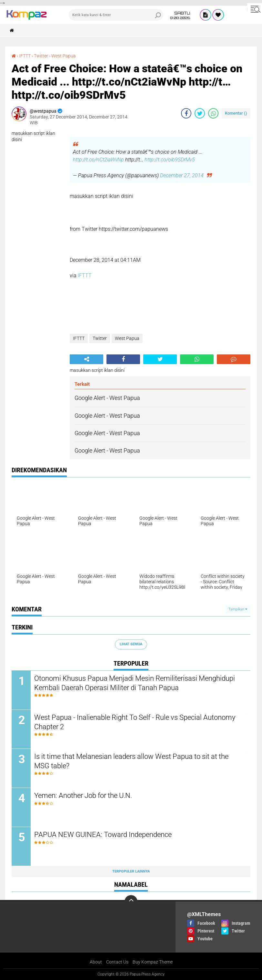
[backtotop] (131, 902)
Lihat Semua (131, 644)
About (96, 962)
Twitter (41, 56)
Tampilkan (238, 609)
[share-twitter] (200, 113)
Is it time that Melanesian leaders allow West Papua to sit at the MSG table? (131, 761)
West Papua (64, 56)
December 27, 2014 (182, 175)
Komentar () (236, 113)
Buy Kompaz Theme (153, 962)
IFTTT (25, 56)
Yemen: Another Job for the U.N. (83, 796)
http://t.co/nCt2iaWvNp (98, 160)
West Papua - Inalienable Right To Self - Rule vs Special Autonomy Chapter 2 (135, 722)
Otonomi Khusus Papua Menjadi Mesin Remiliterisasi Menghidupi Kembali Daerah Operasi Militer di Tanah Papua (135, 683)
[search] (116, 15)
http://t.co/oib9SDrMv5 (170, 160)
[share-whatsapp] (213, 113)
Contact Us (117, 962)
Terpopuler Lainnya (131, 871)
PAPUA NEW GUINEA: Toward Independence (103, 835)
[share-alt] (86, 359)
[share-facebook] (186, 113)
